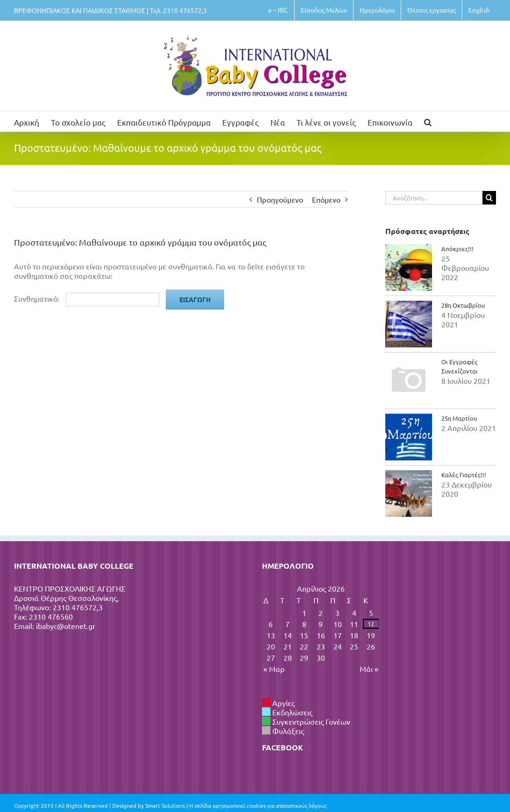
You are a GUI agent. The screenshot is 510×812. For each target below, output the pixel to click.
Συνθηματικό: (87, 298)
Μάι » (369, 669)
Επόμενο (326, 199)
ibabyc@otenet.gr (66, 626)
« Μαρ (274, 669)
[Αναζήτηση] (489, 198)
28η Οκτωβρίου (463, 305)
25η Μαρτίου (459, 418)
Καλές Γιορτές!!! (464, 475)
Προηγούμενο (280, 199)
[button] (428, 121)
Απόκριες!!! (457, 249)
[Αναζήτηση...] (434, 198)
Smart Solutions (165, 805)
